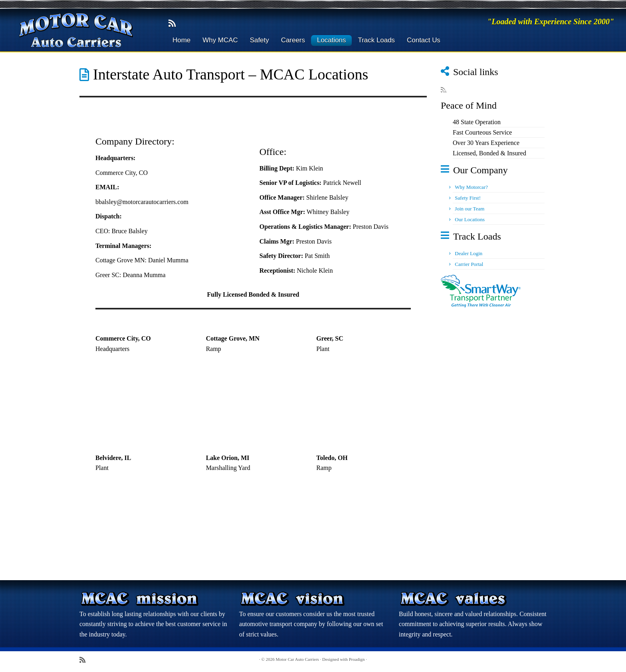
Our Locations (470, 219)
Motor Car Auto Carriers (297, 659)
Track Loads (376, 40)
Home (181, 40)
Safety (260, 40)
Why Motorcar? (471, 187)
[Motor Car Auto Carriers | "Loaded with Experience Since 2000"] (72, 30)
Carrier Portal (469, 264)
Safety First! (468, 198)
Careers (293, 40)
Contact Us (424, 40)
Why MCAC (220, 40)
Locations (332, 40)
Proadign (357, 659)
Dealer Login (469, 253)
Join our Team (469, 209)
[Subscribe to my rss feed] (175, 23)
